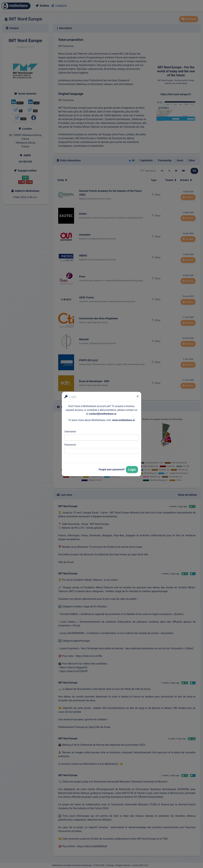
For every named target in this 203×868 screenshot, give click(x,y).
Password (70, 445)
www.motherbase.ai (123, 420)
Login (132, 470)
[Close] (138, 396)
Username (70, 432)
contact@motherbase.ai (103, 414)
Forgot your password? (112, 469)
